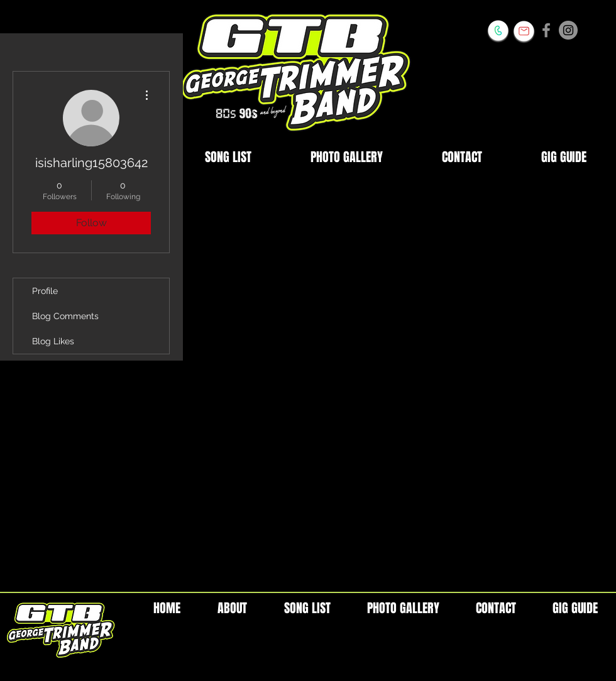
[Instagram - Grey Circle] (568, 30)
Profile (45, 291)
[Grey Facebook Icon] (546, 30)
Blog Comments (65, 316)
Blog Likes (53, 341)
